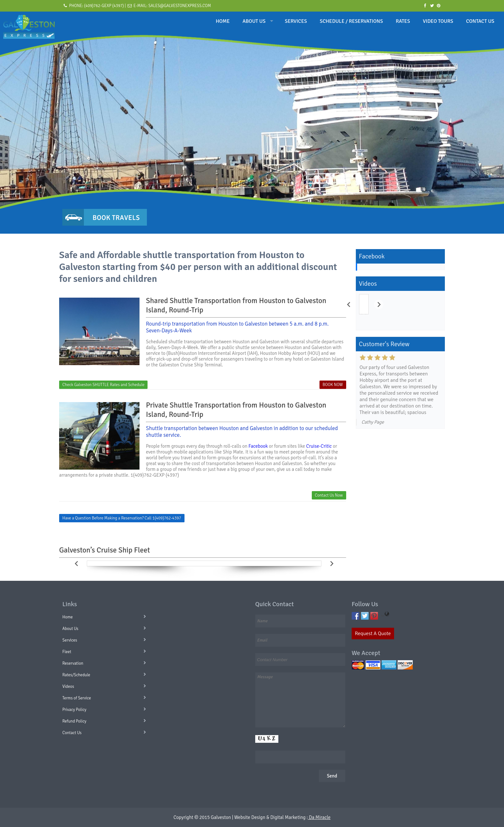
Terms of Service (77, 698)
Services (70, 640)
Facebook (258, 446)
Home (67, 617)
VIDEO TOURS (438, 21)
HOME (223, 21)
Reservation (73, 663)
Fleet (67, 652)
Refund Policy (74, 721)
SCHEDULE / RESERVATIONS (351, 21)
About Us (70, 629)
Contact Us (72, 733)
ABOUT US (254, 21)
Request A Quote (373, 634)
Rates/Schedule (76, 675)
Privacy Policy (74, 710)
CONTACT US (480, 21)
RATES (403, 21)
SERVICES (296, 21)
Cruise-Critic (319, 446)
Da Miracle (319, 817)
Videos (68, 687)
